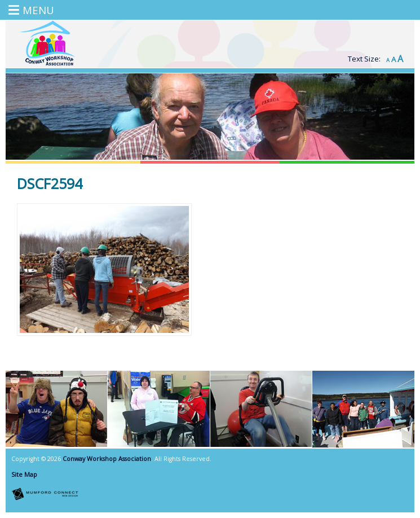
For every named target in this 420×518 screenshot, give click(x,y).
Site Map (24, 475)
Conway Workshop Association (107, 459)
